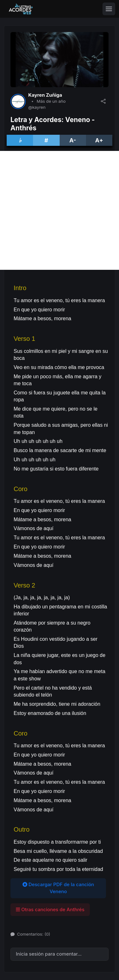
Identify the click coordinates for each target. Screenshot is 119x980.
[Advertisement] (60, 210)
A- (73, 140)
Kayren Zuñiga (45, 95)
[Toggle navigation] (109, 9)
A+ (99, 140)
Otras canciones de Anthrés (50, 909)
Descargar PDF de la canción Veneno (58, 888)
